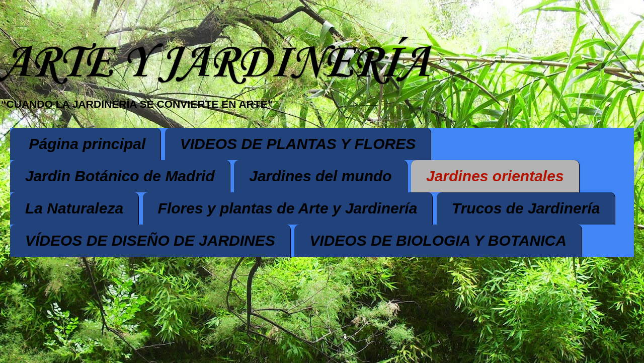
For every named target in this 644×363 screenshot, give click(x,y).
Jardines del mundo (320, 176)
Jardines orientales (495, 176)
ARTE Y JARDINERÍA (214, 64)
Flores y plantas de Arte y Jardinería (288, 208)
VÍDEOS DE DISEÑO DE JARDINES (150, 240)
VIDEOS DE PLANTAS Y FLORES (298, 144)
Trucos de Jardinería (526, 208)
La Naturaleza (74, 208)
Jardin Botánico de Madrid (120, 176)
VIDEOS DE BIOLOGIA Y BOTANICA (438, 240)
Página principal (88, 144)
